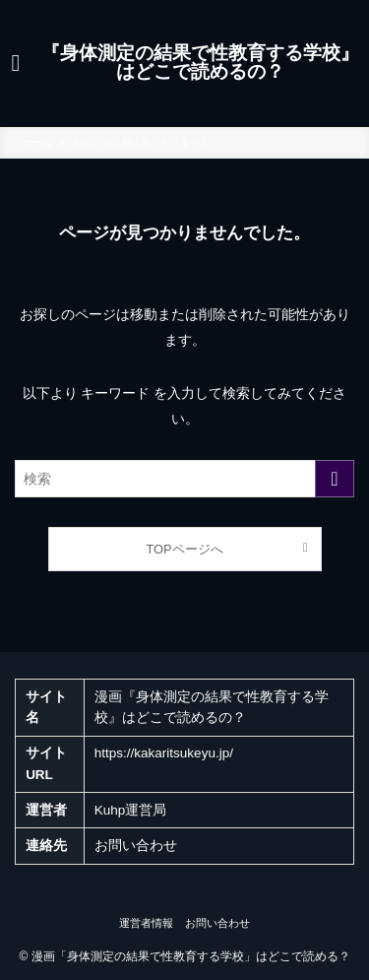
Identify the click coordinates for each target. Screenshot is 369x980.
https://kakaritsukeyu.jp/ (164, 753)
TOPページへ (184, 549)
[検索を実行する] (335, 479)
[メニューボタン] (16, 63)
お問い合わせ (136, 846)
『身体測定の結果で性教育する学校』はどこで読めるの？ (200, 63)
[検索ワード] (184, 479)
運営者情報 (146, 923)
